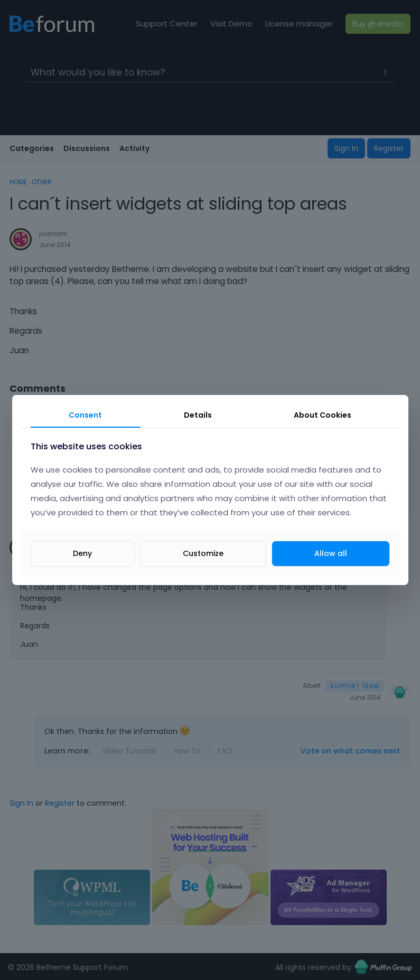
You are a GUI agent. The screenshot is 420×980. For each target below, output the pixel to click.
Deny (82, 553)
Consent (85, 415)
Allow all (331, 553)
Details (198, 415)
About (323, 415)
